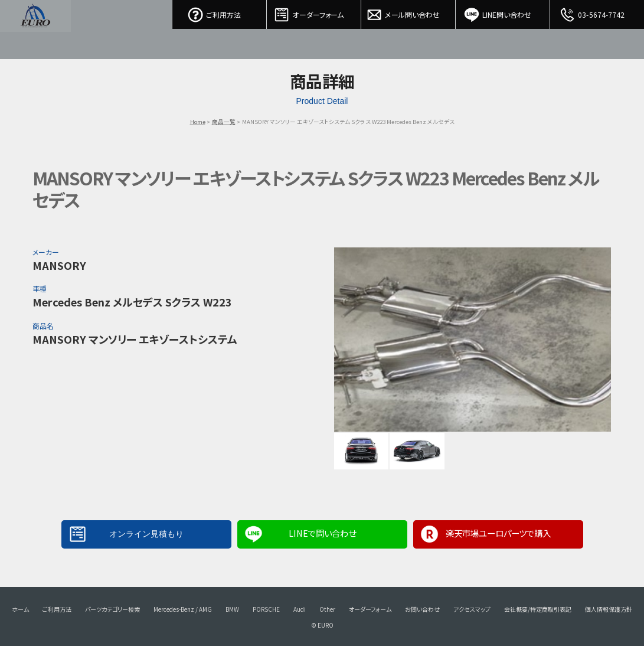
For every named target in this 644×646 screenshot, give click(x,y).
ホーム (20, 609)
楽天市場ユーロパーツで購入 (498, 533)
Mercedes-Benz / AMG (183, 609)
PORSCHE (266, 609)
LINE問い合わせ (503, 12)
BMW (232, 609)
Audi (300, 609)
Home (198, 122)
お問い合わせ (422, 609)
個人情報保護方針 (609, 609)
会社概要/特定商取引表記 (538, 609)
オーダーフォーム (314, 12)
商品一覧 (224, 122)
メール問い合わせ (408, 12)
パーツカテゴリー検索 (112, 609)
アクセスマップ (472, 609)
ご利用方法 (220, 12)
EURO (35, 30)
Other (327, 609)
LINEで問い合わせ (322, 533)
